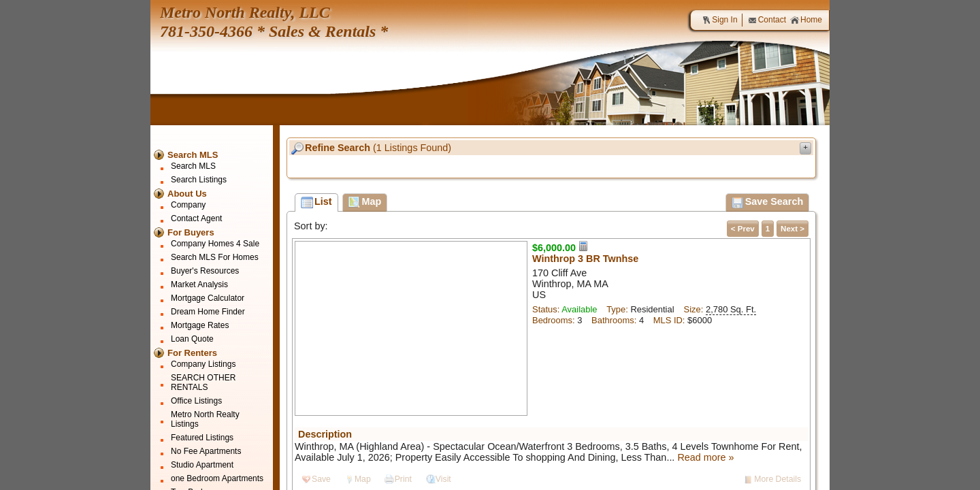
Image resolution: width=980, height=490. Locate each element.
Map (363, 479)
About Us (187, 194)
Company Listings (203, 364)
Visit (443, 479)
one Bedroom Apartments (217, 478)
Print (403, 479)
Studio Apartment (202, 465)
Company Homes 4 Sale (215, 244)
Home (806, 20)
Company (188, 205)
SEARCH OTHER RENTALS (203, 382)
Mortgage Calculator (208, 298)
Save (321, 479)
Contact (767, 20)
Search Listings (199, 180)
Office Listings (196, 401)
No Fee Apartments (206, 451)
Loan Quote (192, 339)
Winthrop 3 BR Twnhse (585, 259)
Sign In (719, 20)
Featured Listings (202, 438)
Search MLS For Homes (215, 257)
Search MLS (193, 155)
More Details (778, 479)
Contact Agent (196, 218)
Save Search (768, 203)
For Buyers (191, 232)
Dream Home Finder (208, 312)
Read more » (705, 457)
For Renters (192, 353)
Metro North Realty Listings (205, 419)
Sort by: (311, 226)
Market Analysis (199, 284)
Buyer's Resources (205, 271)
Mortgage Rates (200, 325)
